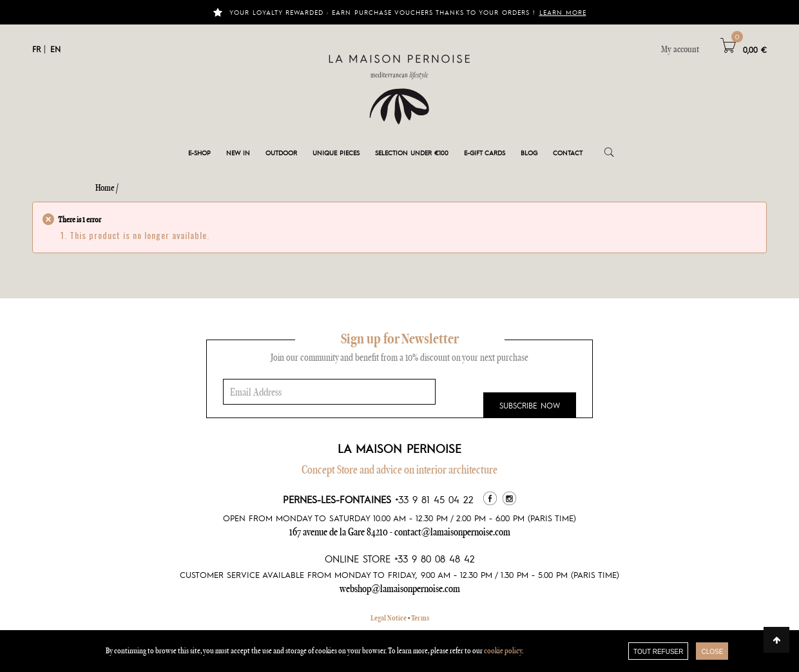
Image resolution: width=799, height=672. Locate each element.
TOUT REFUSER (658, 652)
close (712, 652)
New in (238, 152)
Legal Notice (389, 618)
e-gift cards (485, 152)
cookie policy (503, 650)
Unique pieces (336, 152)
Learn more (563, 12)
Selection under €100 (412, 152)
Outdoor (281, 152)
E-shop (199, 152)
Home (105, 187)
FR (36, 49)
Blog (529, 152)
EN (55, 49)
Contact (568, 152)
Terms (420, 618)
